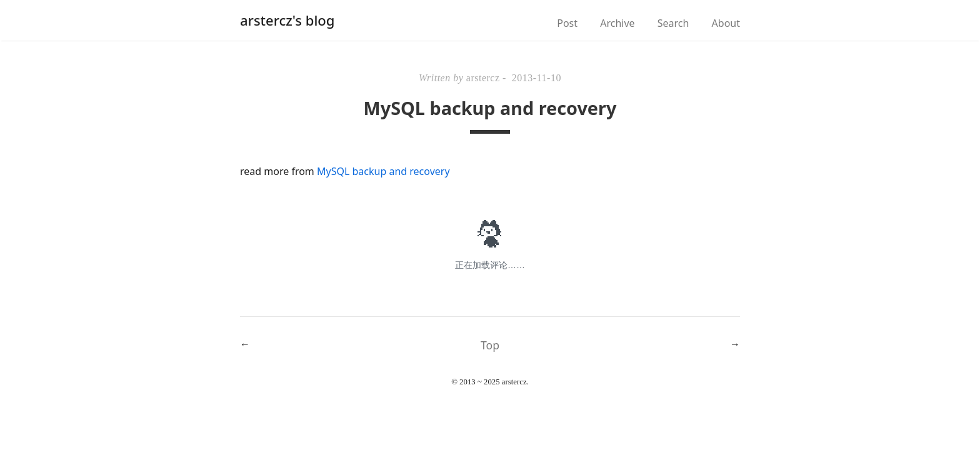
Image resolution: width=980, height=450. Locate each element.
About (726, 23)
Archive (617, 23)
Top (490, 345)
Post (567, 23)
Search (673, 23)
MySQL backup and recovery (383, 171)
